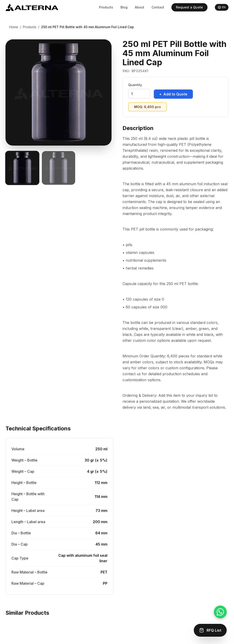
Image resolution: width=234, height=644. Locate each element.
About (140, 7)
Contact (158, 7)
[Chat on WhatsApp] (220, 612)
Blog (124, 7)
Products (106, 7)
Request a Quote (189, 7)
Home (14, 27)
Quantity (135, 85)
